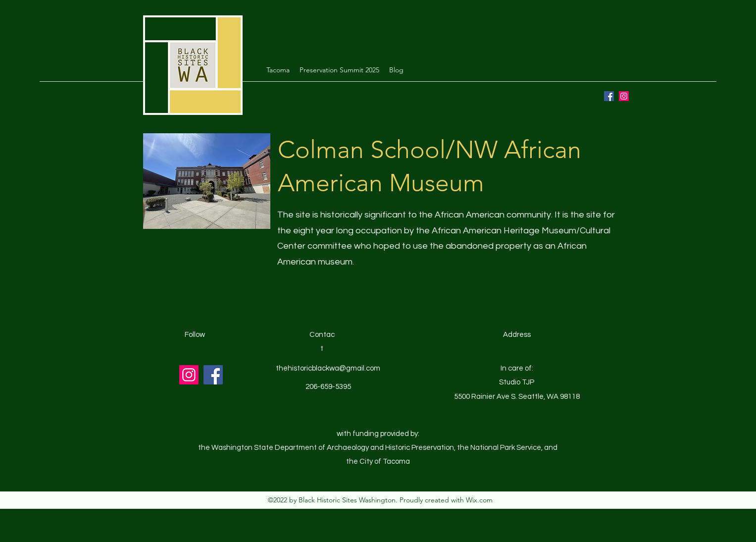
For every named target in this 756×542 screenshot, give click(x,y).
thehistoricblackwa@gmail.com (328, 368)
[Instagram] (624, 96)
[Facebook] (609, 96)
